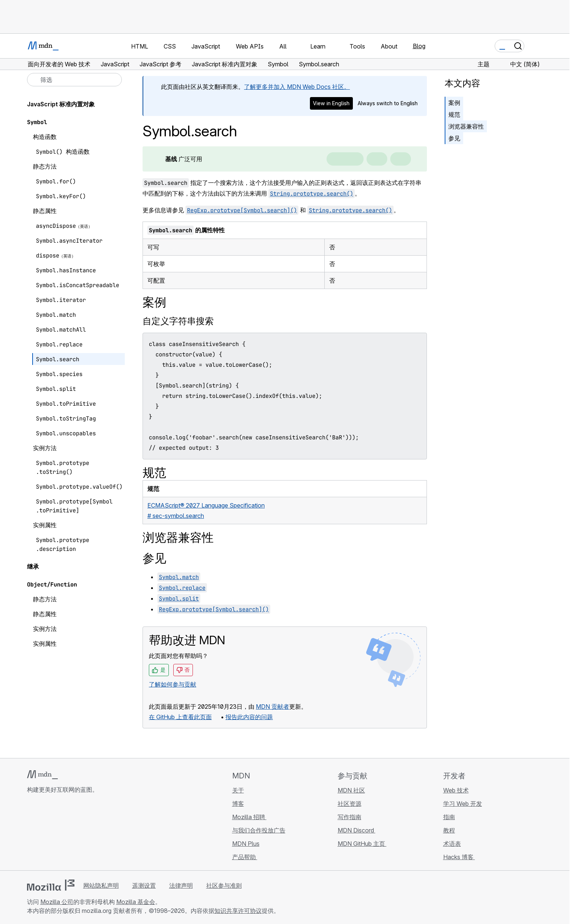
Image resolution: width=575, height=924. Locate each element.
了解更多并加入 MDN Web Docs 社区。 (297, 87)
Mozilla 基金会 (136, 902)
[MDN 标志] (42, 775)
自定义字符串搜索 (178, 321)
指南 (449, 817)
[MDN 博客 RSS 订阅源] (85, 834)
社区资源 (350, 804)
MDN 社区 (351, 790)
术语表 (452, 844)
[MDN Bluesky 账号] (45, 834)
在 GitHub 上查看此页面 (180, 717)
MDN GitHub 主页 (362, 844)
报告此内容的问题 (249, 717)
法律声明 (181, 885)
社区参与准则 (224, 885)
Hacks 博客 (459, 857)
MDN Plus (246, 844)
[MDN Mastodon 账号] (71, 834)
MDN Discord (357, 830)
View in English (331, 103)
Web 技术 (456, 790)
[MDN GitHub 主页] (31, 834)
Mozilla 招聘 (249, 817)
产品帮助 (245, 857)
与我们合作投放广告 (259, 830)
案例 (454, 103)
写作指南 (350, 817)
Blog (419, 46)
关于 (238, 790)
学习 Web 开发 (463, 804)
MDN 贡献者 (273, 707)
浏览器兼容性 (466, 126)
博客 (238, 804)
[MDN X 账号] (58, 834)
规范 (454, 114)
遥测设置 (144, 885)
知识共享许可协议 (238, 911)
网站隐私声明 (101, 885)
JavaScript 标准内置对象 (61, 104)
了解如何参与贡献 (173, 684)
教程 (449, 830)
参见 (454, 138)
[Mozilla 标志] (51, 885)
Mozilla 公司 (57, 902)
